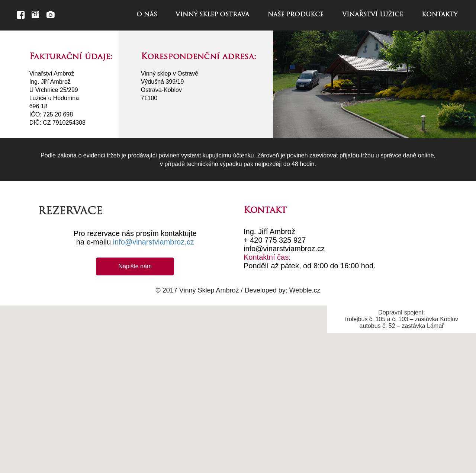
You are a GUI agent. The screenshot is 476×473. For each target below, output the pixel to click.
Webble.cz (305, 290)
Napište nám (135, 266)
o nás (147, 15)
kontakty (440, 15)
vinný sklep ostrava (212, 15)
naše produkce (296, 15)
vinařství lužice (373, 15)
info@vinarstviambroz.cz (154, 242)
